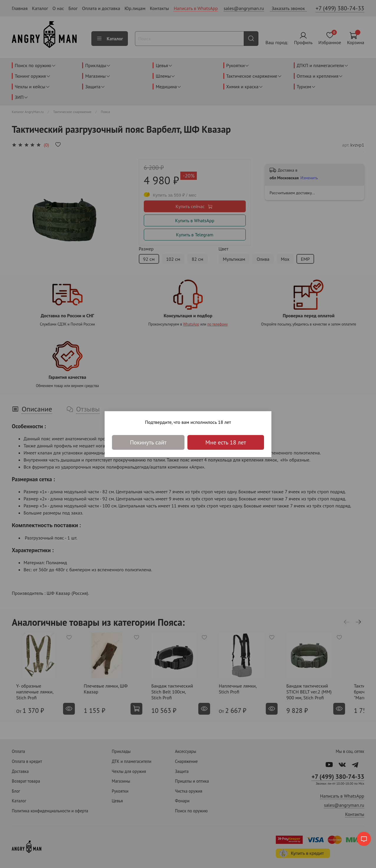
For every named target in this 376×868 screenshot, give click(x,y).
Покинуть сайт (148, 442)
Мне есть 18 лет (226, 442)
